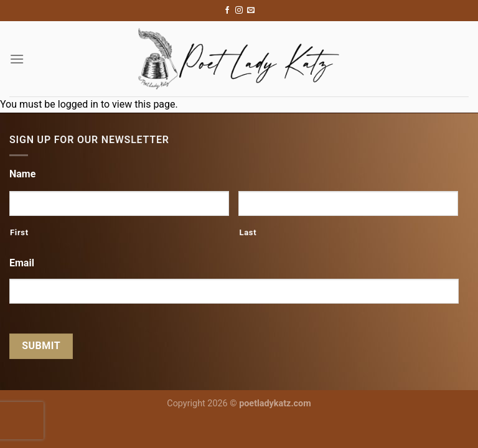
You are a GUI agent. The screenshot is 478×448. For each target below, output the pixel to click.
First (19, 232)
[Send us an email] (251, 11)
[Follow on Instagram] (239, 11)
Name (22, 174)
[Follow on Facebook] (227, 11)
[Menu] (17, 59)
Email (22, 263)
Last (248, 232)
